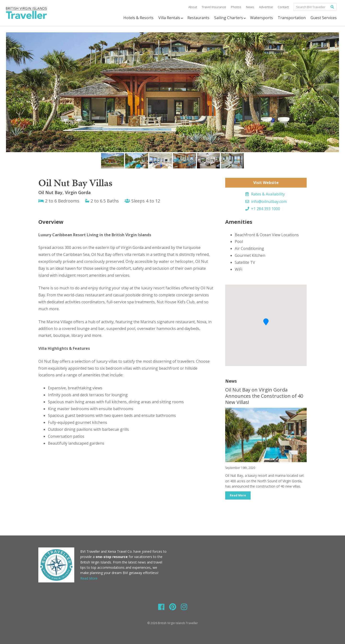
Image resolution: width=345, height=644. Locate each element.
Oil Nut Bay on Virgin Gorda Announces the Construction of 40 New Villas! (264, 396)
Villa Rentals (171, 18)
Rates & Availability (265, 194)
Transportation (292, 18)
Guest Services (324, 18)
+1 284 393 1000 (263, 209)
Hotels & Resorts (138, 18)
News (250, 7)
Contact (283, 7)
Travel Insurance (214, 7)
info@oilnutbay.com (266, 201)
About (193, 7)
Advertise (266, 7)
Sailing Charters (230, 18)
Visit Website (266, 183)
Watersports (262, 18)
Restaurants (198, 18)
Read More (238, 495)
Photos (236, 7)
